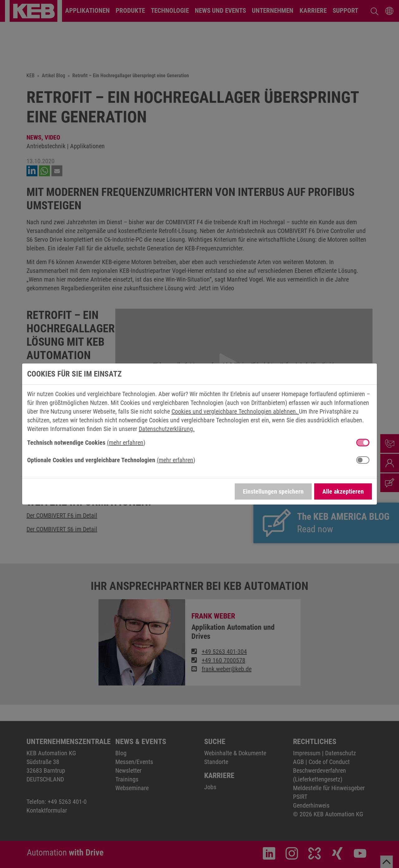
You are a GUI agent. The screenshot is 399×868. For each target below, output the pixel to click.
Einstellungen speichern (273, 491)
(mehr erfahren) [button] (126, 443)
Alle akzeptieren (343, 491)
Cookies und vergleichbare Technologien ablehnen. (235, 411)
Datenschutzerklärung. (167, 429)
